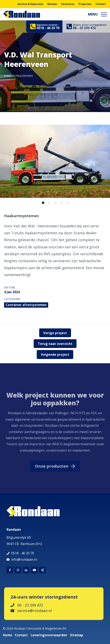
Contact (101, 4)
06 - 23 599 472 (27, 605)
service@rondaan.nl (31, 611)
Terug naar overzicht (55, 344)
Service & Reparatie (30, 4)
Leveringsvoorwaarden (49, 635)
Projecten (85, 4)
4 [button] (60, 202)
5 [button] (66, 202)
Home (8, 635)
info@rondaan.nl (24, 559)
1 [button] (42, 202)
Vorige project (55, 333)
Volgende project (55, 354)
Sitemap (77, 635)
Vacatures (68, 4)
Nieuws (52, 4)
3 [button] (54, 202)
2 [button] (48, 202)
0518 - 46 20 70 (23, 553)
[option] (55, 64)
